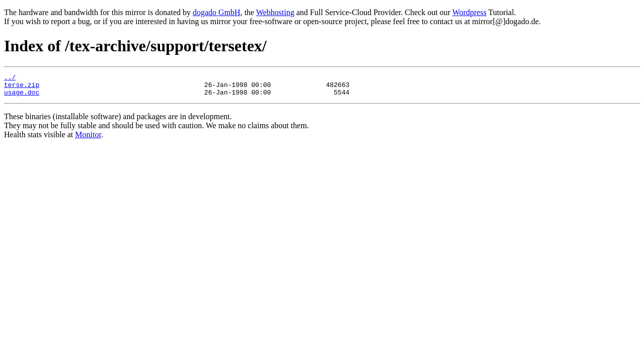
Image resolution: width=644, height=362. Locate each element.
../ (10, 78)
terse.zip (22, 87)
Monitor (88, 139)
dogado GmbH (217, 12)
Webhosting (275, 12)
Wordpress (469, 12)
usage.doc (22, 97)
